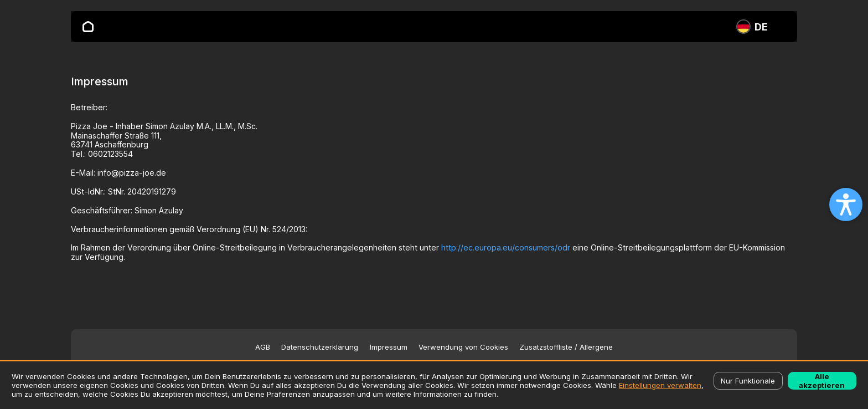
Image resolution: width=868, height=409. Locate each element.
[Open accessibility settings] (846, 204)
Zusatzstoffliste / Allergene (566, 347)
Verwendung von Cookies (463, 347)
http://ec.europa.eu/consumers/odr (506, 247)
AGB (263, 347)
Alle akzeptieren (822, 381)
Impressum (389, 347)
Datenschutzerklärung (320, 347)
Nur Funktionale (748, 381)
